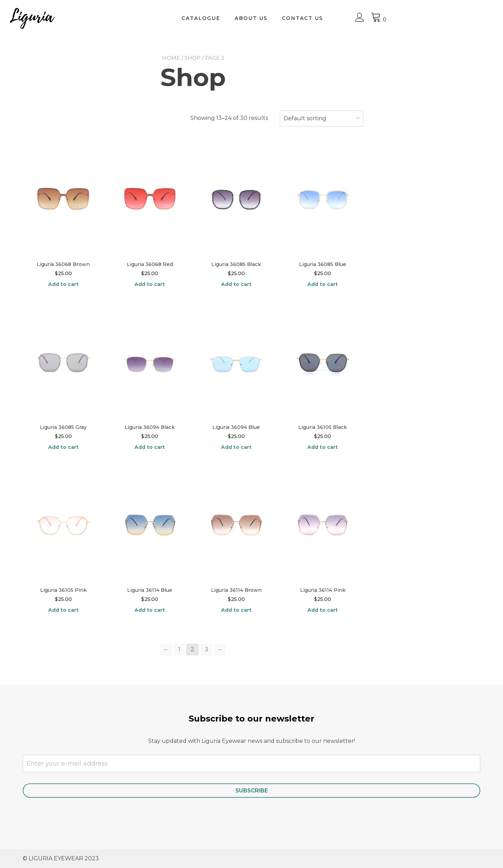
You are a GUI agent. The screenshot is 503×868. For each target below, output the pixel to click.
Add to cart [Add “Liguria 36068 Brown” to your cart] (63, 284)
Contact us (386, 18)
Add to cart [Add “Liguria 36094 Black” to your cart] (150, 447)
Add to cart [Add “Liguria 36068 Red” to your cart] (150, 284)
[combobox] (322, 119)
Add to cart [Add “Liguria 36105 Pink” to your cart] (63, 610)
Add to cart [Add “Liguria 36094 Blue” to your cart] (236, 447)
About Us (334, 18)
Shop (192, 58)
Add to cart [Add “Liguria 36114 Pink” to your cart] (323, 610)
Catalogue (284, 18)
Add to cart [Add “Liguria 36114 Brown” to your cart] (236, 610)
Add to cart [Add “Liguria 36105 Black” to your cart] (323, 447)
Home (171, 58)
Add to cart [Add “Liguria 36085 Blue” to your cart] (323, 284)
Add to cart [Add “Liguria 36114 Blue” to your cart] (150, 610)
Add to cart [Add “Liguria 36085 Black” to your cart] (236, 284)
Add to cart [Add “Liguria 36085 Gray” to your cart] (63, 447)
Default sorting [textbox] (305, 118)
